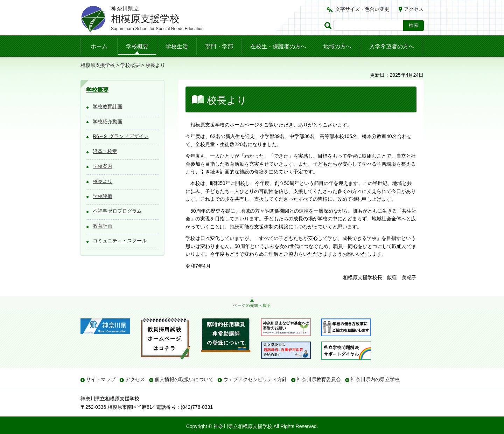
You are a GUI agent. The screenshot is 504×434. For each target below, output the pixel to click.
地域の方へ (337, 46)
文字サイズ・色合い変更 (362, 9)
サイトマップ (101, 379)
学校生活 (177, 46)
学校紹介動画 (107, 122)
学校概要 (137, 46)
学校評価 (103, 196)
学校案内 (103, 166)
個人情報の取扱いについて (184, 379)
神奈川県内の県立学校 (375, 379)
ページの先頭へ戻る (252, 305)
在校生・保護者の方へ (278, 46)
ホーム (99, 46)
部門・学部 (219, 46)
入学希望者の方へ (392, 46)
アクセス (414, 9)
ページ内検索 (329, 25)
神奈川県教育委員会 (319, 379)
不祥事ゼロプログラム (117, 211)
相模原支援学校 (98, 65)
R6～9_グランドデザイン (121, 136)
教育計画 (103, 226)
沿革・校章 (105, 151)
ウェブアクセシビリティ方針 (255, 379)
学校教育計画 (107, 106)
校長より (103, 181)
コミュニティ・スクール (120, 241)
